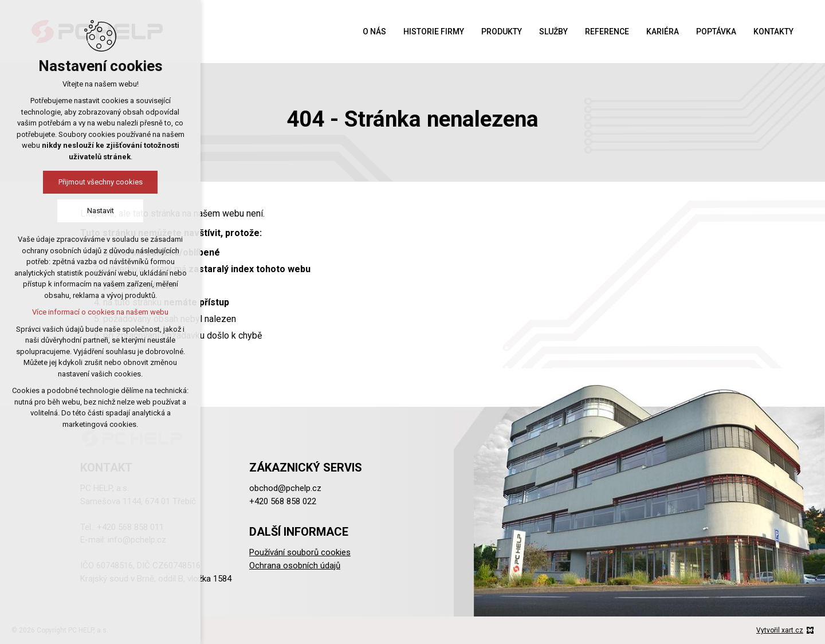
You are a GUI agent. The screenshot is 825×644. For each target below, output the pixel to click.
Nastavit (101, 211)
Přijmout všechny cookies (101, 182)
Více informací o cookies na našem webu (100, 312)
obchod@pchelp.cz (285, 488)
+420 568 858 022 (283, 501)
